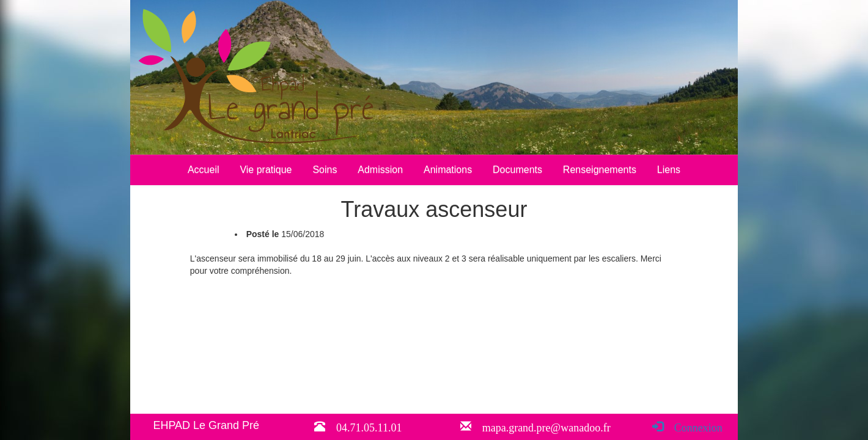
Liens (669, 170)
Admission (380, 170)
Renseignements (600, 170)
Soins (325, 170)
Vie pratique (266, 170)
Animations (448, 170)
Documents (517, 170)
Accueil (204, 170)
